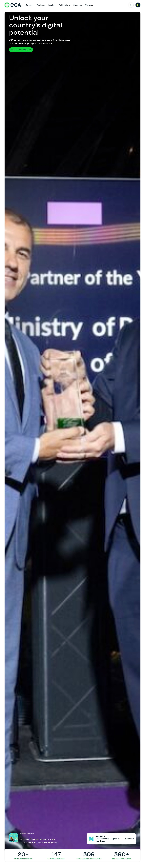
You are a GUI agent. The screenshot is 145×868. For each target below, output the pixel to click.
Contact (89, 5)
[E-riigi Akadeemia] (13, 5)
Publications (64, 5)
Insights (52, 5)
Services (30, 5)
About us (78, 5)
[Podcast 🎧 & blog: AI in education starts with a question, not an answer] (34, 839)
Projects (41, 5)
